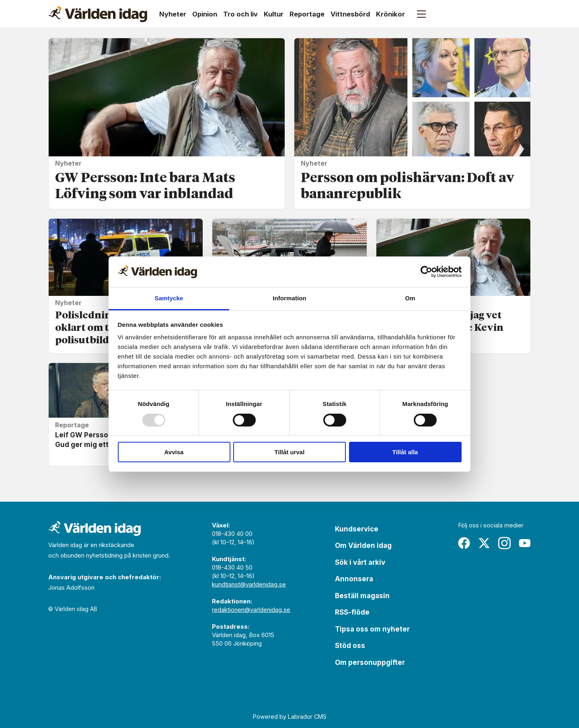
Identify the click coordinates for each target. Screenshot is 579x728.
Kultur (274, 14)
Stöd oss (350, 646)
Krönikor (390, 14)
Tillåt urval (290, 452)
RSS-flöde (352, 612)
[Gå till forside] (98, 14)
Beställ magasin (362, 596)
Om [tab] (410, 298)
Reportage (307, 14)
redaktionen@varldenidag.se (251, 610)
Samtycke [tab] (169, 298)
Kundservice (357, 529)
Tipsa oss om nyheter (372, 629)
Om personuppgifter (370, 662)
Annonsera (354, 579)
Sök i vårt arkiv (360, 562)
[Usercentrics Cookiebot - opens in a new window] (426, 272)
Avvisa (174, 452)
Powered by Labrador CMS (290, 717)
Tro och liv (240, 14)
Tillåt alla (405, 452)
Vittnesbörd (350, 14)
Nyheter (173, 14)
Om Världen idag (363, 545)
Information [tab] (289, 298)
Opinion (205, 14)
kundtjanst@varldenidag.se (249, 584)
